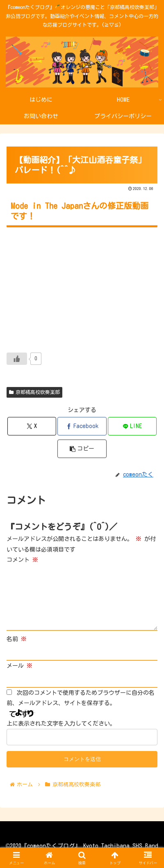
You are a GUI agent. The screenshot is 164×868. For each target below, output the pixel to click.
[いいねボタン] (17, 359)
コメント (22, 560)
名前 (17, 639)
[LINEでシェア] (132, 426)
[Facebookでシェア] (82, 426)
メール (19, 666)
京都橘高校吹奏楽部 (34, 392)
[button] (82, 449)
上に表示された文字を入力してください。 (61, 724)
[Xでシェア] (32, 426)
